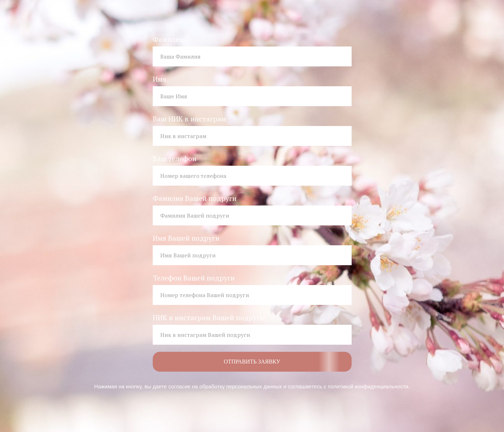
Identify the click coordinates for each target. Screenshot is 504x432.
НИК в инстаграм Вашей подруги (208, 318)
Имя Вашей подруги (186, 238)
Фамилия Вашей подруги (195, 198)
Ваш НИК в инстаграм (189, 119)
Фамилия (168, 39)
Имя (159, 79)
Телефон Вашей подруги (194, 278)
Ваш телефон (175, 158)
